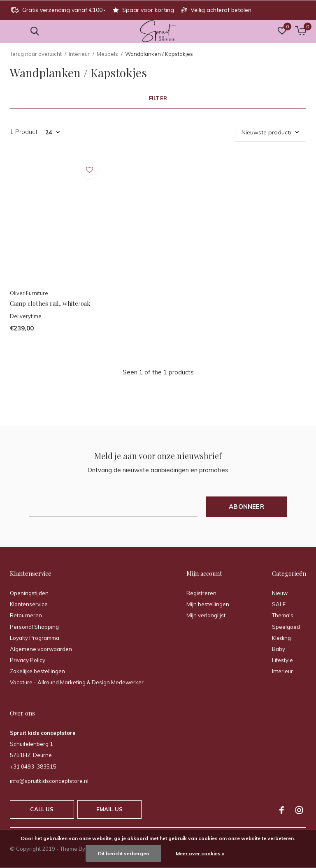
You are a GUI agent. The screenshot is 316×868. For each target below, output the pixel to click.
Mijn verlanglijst (206, 615)
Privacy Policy (28, 660)
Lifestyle (282, 660)
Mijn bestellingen (208, 604)
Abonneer (246, 507)
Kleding (281, 638)
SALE (279, 604)
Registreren (201, 593)
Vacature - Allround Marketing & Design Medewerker (77, 682)
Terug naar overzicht (36, 54)
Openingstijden (29, 593)
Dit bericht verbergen (123, 853)
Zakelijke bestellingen (37, 671)
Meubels (107, 54)
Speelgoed (286, 627)
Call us (42, 809)
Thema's (283, 615)
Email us (109, 809)
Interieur (79, 54)
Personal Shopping (34, 627)
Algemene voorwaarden (41, 649)
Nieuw (280, 593)
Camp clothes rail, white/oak (50, 303)
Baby (279, 649)
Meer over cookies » (200, 853)
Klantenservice (29, 604)
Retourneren (26, 615)
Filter (158, 98)
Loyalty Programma (35, 638)
